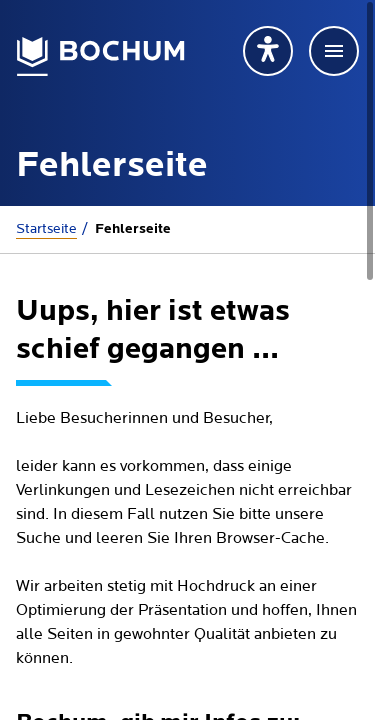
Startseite (46, 229)
